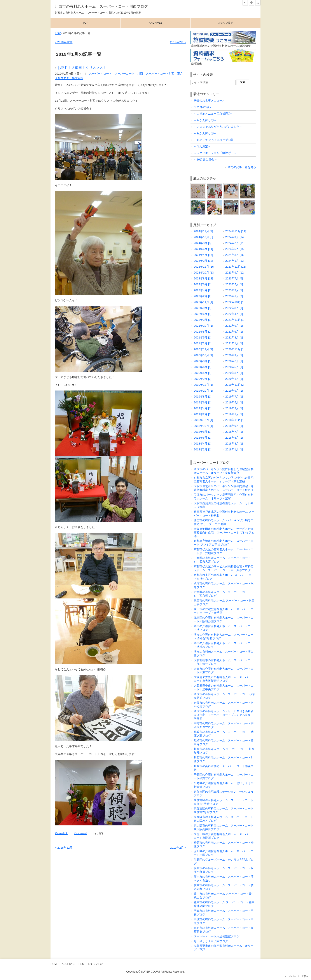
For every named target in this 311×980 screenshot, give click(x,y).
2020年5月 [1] (234, 367)
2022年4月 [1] (234, 314)
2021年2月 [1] (203, 343)
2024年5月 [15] (235, 249)
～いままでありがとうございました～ (218, 127)
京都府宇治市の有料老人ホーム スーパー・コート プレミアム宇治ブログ (224, 543)
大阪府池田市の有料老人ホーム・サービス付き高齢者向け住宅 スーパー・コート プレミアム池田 (224, 533)
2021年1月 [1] (234, 343)
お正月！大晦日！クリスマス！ (82, 68)
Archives (156, 23)
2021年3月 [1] (234, 337)
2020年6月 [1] (203, 367)
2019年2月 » (178, 42)
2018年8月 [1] (203, 432)
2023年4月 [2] (203, 290)
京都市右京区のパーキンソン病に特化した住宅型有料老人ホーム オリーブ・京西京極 (224, 480)
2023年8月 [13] (203, 278)
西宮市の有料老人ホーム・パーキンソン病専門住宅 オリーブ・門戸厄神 (224, 522)
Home (54, 964)
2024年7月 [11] (235, 243)
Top (86, 23)
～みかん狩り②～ (205, 120)
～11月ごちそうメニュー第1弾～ (215, 140)
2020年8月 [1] (203, 361)
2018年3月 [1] (234, 444)
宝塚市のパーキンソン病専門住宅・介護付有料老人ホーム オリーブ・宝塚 (224, 497)
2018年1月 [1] (234, 449)
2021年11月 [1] (235, 320)
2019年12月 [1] (203, 385)
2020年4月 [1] (203, 373)
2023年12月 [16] (204, 267)
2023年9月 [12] (235, 273)
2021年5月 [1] (203, 337)
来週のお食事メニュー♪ (209, 100)
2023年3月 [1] (234, 290)
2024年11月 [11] (236, 231)
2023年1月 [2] (234, 296)
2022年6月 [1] (203, 314)
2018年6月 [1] (203, 438)
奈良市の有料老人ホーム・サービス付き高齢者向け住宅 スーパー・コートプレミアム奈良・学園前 (224, 715)
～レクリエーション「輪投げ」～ (215, 153)
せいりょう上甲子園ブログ (211, 941)
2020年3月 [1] (234, 373)
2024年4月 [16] (203, 255)
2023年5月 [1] (234, 284)
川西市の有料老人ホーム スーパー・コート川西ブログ (101, 6)
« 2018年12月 (64, 42)
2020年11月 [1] (235, 349)
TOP (58, 33)
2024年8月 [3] (203, 243)
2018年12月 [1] (203, 420)
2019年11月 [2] (235, 385)
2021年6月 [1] (234, 332)
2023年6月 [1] (203, 284)
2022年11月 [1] (203, 302)
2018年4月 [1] (203, 444)
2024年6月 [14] (203, 249)
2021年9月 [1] (234, 326)
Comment (81, 833)
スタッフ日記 (225, 23)
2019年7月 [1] (234, 397)
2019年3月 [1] (234, 408)
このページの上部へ (298, 976)
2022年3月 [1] (203, 320)
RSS (81, 964)
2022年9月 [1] (203, 308)
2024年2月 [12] (203, 261)
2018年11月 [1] (235, 420)
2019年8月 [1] (203, 397)
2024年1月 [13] (235, 261)
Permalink (61, 833)
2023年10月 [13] (204, 273)
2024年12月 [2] (203, 231)
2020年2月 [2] (203, 379)
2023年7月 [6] (234, 278)
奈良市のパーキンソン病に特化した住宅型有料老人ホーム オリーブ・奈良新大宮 (224, 471)
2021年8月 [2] (203, 332)
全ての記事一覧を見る (242, 167)
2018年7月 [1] (234, 432)
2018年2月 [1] (203, 449)
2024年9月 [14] (235, 237)
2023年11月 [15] (236, 267)
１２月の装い (202, 107)
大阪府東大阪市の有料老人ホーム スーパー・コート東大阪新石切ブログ (224, 679)
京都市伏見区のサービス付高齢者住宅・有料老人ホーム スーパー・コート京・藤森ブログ (224, 568)
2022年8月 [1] (234, 308)
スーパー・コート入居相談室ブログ (217, 936)
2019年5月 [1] (234, 402)
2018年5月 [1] (234, 438)
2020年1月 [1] (234, 379)
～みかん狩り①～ (205, 133)
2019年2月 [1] (203, 414)
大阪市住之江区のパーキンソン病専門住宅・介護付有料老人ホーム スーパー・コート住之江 (224, 488)
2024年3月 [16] (235, 255)
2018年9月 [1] (234, 426)
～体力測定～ (202, 146)
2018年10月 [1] (203, 426)
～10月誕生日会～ (205, 160)
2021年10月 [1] (203, 326)
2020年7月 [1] (234, 361)
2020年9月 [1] (234, 355)
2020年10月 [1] (203, 355)
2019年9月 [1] (234, 391)
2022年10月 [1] (235, 302)
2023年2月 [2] (203, 296)
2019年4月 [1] (203, 408)
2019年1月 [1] (234, 414)
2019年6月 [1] (203, 402)
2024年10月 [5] (203, 237)
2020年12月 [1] (203, 349)
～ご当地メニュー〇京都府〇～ (214, 114)
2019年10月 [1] (203, 391)
